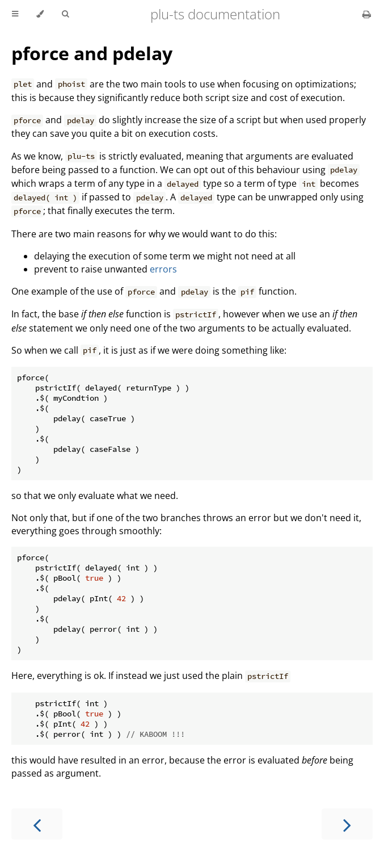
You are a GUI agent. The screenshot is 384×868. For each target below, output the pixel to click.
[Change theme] (40, 14)
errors (163, 269)
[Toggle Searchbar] (65, 14)
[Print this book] (367, 14)
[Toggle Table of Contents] (15, 14)
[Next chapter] (347, 824)
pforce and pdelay (92, 53)
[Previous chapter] (37, 824)
